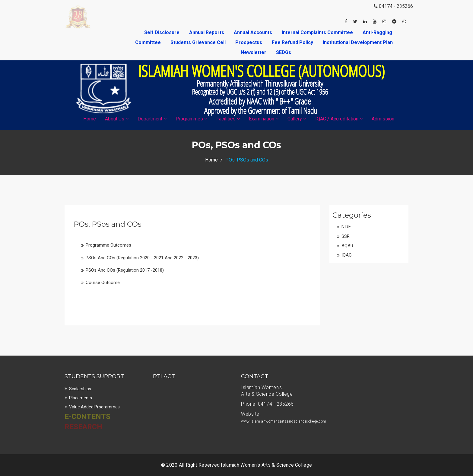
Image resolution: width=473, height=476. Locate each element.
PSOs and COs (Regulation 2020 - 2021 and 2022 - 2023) (142, 258)
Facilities (228, 119)
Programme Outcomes (108, 245)
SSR (346, 236)
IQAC (347, 255)
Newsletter (254, 52)
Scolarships (80, 389)
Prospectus (249, 42)
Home (90, 119)
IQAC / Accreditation (339, 119)
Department (152, 119)
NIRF (346, 227)
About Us (117, 119)
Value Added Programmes (94, 407)
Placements (81, 398)
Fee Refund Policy (293, 42)
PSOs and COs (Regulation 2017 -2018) (125, 270)
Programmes (191, 119)
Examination (264, 119)
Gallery (297, 119)
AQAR (347, 246)
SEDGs (284, 52)
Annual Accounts (254, 32)
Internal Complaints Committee (318, 32)
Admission (383, 119)
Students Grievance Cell (199, 42)
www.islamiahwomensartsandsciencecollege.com (284, 421)
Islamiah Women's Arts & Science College (267, 465)
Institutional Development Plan (358, 42)
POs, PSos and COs (108, 224)
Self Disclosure (162, 32)
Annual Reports (207, 32)
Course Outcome (103, 283)
